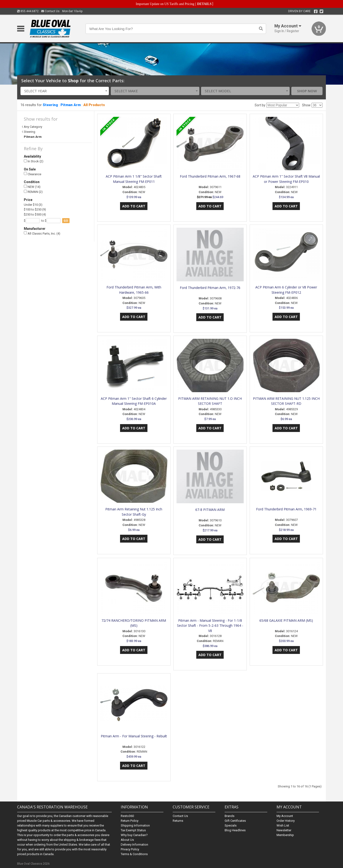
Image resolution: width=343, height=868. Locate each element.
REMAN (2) (33, 192)
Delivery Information (134, 845)
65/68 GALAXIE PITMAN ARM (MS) (286, 620)
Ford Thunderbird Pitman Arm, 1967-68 (210, 176)
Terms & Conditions (134, 854)
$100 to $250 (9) (35, 209)
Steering (50, 105)
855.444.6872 (28, 11)
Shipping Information (135, 825)
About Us (127, 840)
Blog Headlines (235, 830)
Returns (178, 821)
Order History (286, 821)
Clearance (33, 174)
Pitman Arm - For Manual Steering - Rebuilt (134, 736)
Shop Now (307, 91)
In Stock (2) (34, 161)
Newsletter (284, 830)
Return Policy (130, 821)
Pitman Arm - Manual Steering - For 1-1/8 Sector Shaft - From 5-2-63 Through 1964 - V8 (210, 626)
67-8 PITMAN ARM (210, 510)
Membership (285, 835)
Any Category (33, 127)
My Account (285, 816)
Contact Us (50, 11)
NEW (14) (32, 187)
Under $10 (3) (33, 205)
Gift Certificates (235, 821)
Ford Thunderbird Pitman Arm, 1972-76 (210, 288)
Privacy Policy (130, 849)
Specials (231, 825)
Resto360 (127, 816)
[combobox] (65, 91)
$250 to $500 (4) (35, 214)
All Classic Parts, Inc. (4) (42, 233)
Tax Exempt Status (133, 830)
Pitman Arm (71, 105)
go (66, 221)
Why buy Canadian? (134, 835)
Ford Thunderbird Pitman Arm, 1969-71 (286, 509)
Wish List (283, 825)
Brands (230, 816)
